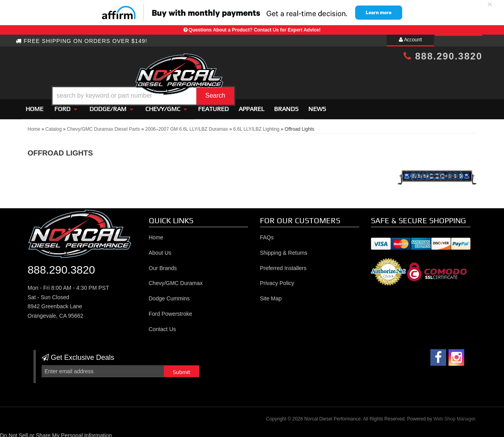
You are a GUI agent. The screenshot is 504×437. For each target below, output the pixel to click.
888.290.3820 (443, 56)
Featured (213, 105)
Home (34, 105)
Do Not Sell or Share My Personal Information (56, 432)
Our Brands (163, 265)
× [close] (490, 4)
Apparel (251, 105)
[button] (259, 76)
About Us (160, 249)
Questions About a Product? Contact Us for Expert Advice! (255, 30)
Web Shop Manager (454, 416)
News (317, 105)
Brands (286, 105)
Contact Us (162, 326)
